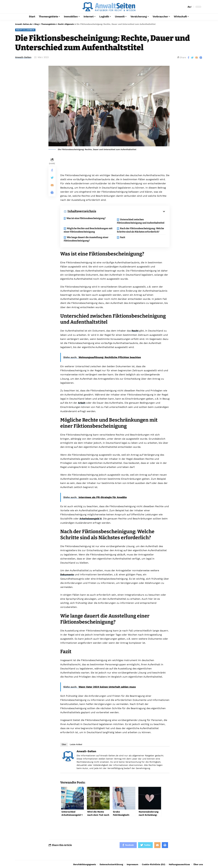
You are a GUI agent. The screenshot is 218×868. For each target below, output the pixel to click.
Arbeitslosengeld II (91, 518)
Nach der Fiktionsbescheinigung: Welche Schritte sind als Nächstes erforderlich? (141, 230)
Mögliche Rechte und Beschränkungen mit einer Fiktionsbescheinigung (86, 230)
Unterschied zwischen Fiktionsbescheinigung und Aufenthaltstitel (141, 221)
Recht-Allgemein (26, 30)
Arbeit (82, 403)
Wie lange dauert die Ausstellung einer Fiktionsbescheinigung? (86, 239)
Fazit (123, 237)
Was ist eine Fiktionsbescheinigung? (86, 218)
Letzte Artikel (76, 744)
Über (64, 744)
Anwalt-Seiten (23, 57)
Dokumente (67, 574)
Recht (135, 331)
